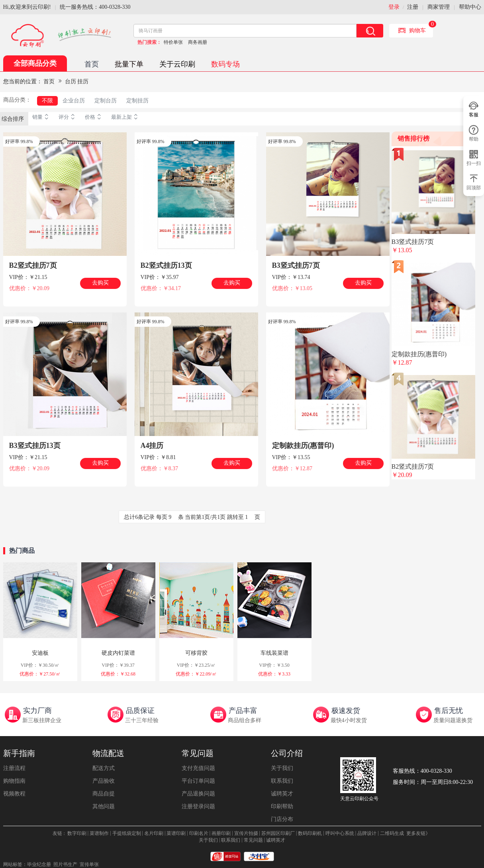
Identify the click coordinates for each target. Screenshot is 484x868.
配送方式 (104, 768)
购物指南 (14, 781)
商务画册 (198, 42)
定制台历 (106, 101)
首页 (92, 64)
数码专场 (225, 64)
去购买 (100, 283)
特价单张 (173, 42)
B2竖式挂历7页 (33, 265)
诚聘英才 (282, 794)
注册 (413, 7)
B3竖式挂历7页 (296, 265)
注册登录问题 (198, 806)
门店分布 (282, 819)
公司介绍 (287, 753)
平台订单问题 (198, 781)
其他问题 (104, 806)
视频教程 (14, 794)
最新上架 (125, 117)
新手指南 (19, 753)
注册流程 (14, 768)
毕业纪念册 (39, 864)
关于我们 (282, 768)
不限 (47, 101)
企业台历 (74, 101)
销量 (41, 117)
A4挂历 (152, 446)
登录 (394, 7)
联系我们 (282, 781)
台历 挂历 (77, 81)
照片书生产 (65, 864)
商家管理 (439, 7)
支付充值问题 (198, 768)
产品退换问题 (198, 794)
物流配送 (108, 753)
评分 (68, 117)
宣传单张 (89, 864)
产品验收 (104, 781)
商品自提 (104, 794)
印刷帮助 (282, 806)
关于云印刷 (177, 64)
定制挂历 (137, 101)
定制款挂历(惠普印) (303, 446)
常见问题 (198, 753)
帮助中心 (470, 7)
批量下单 (129, 64)
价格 (94, 117)
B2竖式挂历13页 (166, 265)
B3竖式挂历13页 (35, 446)
